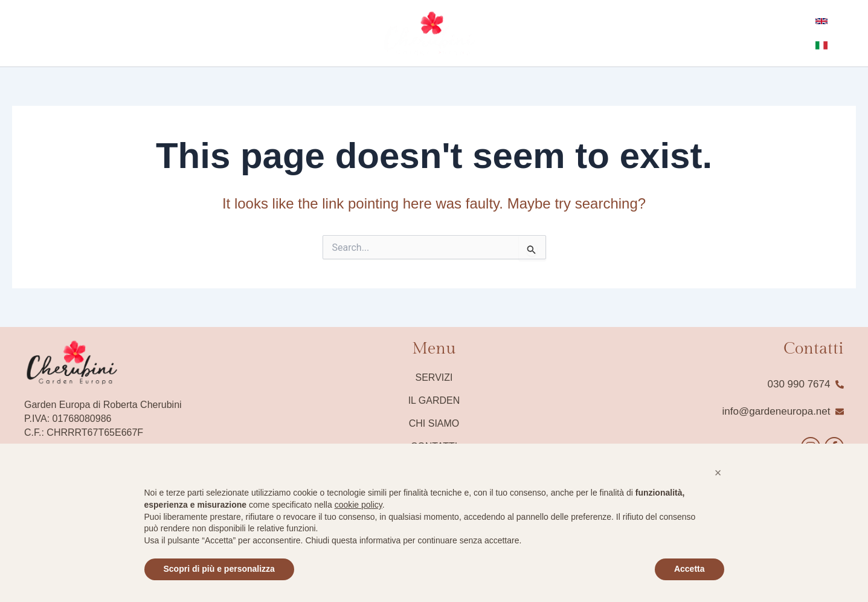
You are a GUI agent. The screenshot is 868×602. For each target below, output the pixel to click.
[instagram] (36, 34)
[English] (820, 33)
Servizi (434, 377)
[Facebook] (18, 34)
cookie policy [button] (358, 505)
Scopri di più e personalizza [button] (219, 569)
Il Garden (434, 400)
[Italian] (844, 33)
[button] (718, 473)
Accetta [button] (690, 569)
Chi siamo (434, 423)
